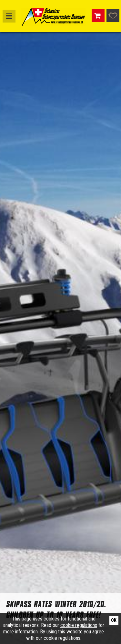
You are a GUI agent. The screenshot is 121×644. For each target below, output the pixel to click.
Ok (114, 620)
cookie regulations (79, 625)
